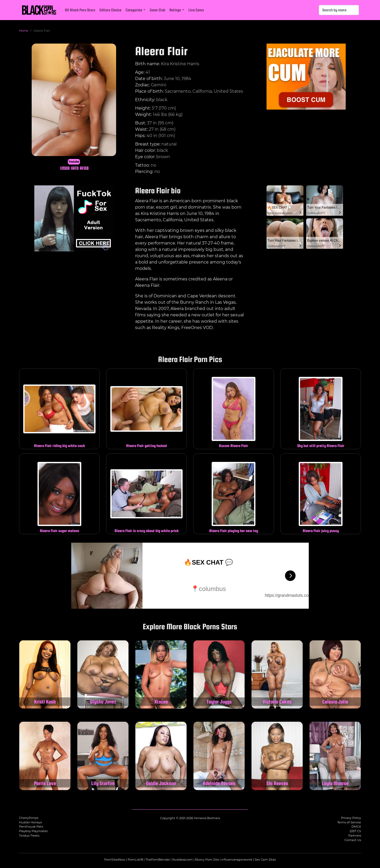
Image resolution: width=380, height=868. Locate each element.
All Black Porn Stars (80, 10)
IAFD (75, 168)
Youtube (74, 162)
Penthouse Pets (31, 827)
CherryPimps (29, 818)
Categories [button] (134, 10)
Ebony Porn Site (207, 860)
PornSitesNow (115, 860)
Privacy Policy (351, 818)
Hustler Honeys (30, 822)
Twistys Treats (29, 836)
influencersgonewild (237, 860)
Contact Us (353, 840)
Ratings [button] (175, 10)
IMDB (65, 168)
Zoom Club (157, 10)
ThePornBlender (158, 860)
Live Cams (196, 10)
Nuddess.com (182, 860)
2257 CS (355, 831)
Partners (355, 836)
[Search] (339, 10)
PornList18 (135, 860)
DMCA (356, 827)
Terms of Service (349, 822)
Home (24, 31)
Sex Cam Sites (265, 860)
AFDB (84, 168)
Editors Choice (110, 10)
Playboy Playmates (33, 831)
